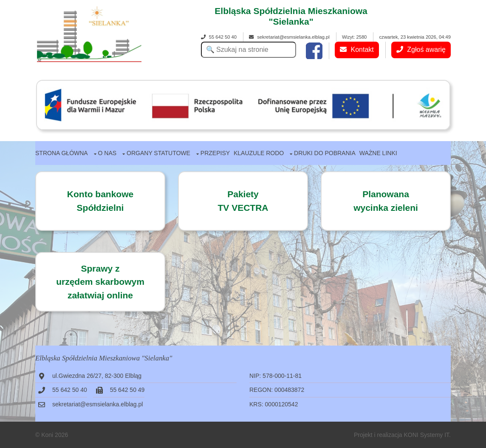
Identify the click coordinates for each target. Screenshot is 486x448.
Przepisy (215, 153)
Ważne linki (378, 153)
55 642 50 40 (219, 37)
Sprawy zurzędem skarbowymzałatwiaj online (100, 282)
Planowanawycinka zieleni (386, 201)
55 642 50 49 (127, 390)
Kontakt (357, 50)
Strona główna (62, 153)
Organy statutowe (158, 153)
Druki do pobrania (325, 153)
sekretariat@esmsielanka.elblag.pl (289, 37)
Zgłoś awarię (421, 50)
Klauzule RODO (259, 153)
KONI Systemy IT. (427, 435)
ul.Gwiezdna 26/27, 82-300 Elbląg (97, 376)
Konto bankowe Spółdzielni (100, 201)
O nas (107, 153)
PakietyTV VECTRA (243, 201)
